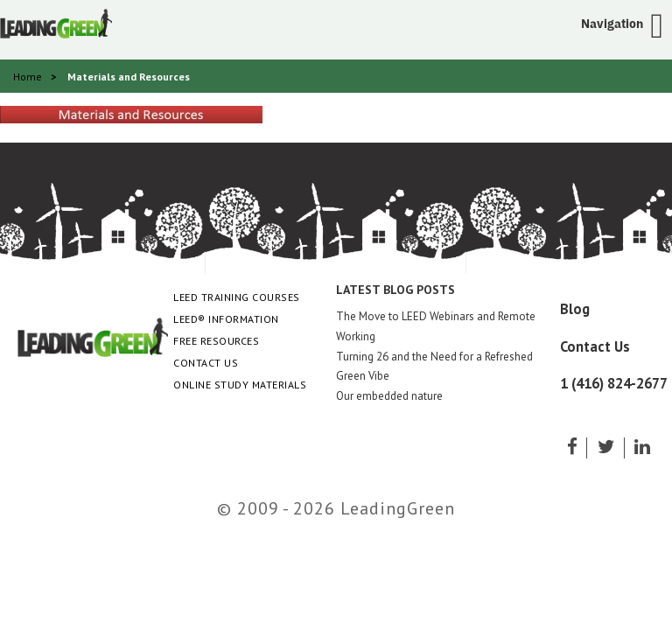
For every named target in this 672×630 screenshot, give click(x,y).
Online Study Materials (240, 385)
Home (28, 77)
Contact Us (206, 363)
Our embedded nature (389, 396)
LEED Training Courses (237, 297)
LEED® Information (226, 319)
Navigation (612, 24)
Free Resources (216, 341)
